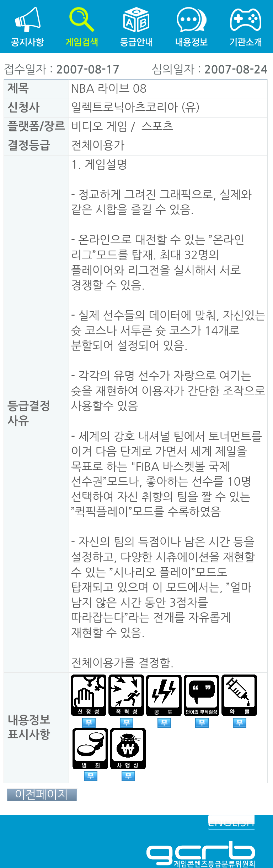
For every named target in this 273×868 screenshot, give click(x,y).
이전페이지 (41, 795)
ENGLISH (231, 822)
